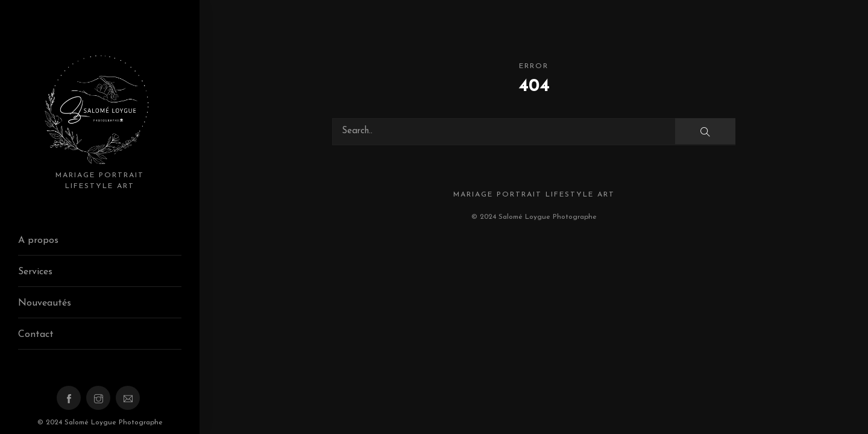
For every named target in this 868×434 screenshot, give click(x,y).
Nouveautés (45, 303)
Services (35, 272)
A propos (38, 241)
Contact (36, 335)
